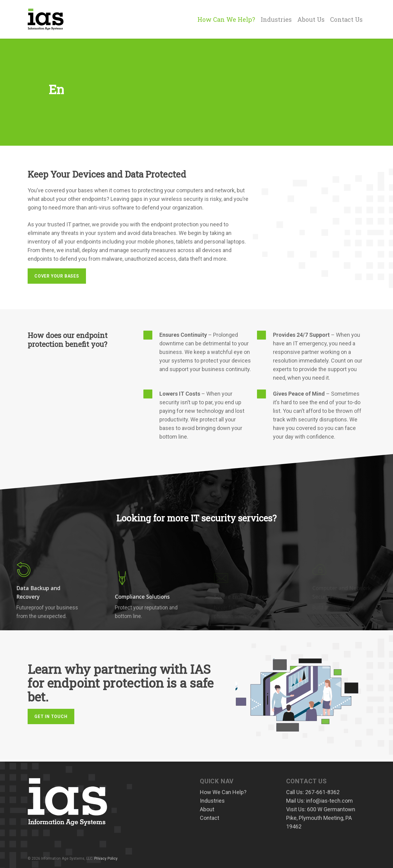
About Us (311, 19)
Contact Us (346, 19)
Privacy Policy (106, 858)
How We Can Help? (223, 792)
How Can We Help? (226, 19)
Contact (210, 818)
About (207, 809)
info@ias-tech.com (329, 801)
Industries (276, 19)
